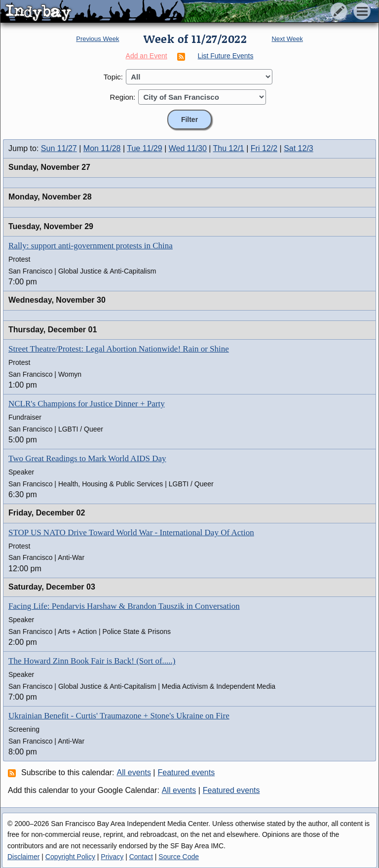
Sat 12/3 (299, 148)
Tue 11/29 (144, 148)
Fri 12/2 (264, 148)
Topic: (113, 77)
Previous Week (97, 39)
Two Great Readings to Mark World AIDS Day (87, 458)
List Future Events (226, 56)
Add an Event (147, 56)
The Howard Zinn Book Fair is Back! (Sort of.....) (92, 661)
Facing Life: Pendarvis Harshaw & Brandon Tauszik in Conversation (124, 606)
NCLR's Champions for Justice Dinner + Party (87, 404)
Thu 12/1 (229, 148)
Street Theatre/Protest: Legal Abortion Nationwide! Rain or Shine (119, 349)
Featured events (187, 772)
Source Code (179, 857)
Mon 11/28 (102, 148)
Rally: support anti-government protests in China (91, 246)
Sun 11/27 (59, 148)
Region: (123, 97)
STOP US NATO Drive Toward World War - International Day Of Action (131, 533)
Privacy (112, 857)
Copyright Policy (70, 857)
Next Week (287, 39)
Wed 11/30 (188, 148)
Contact (141, 857)
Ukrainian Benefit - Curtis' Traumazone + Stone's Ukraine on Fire (119, 716)
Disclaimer (23, 857)
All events (134, 772)
